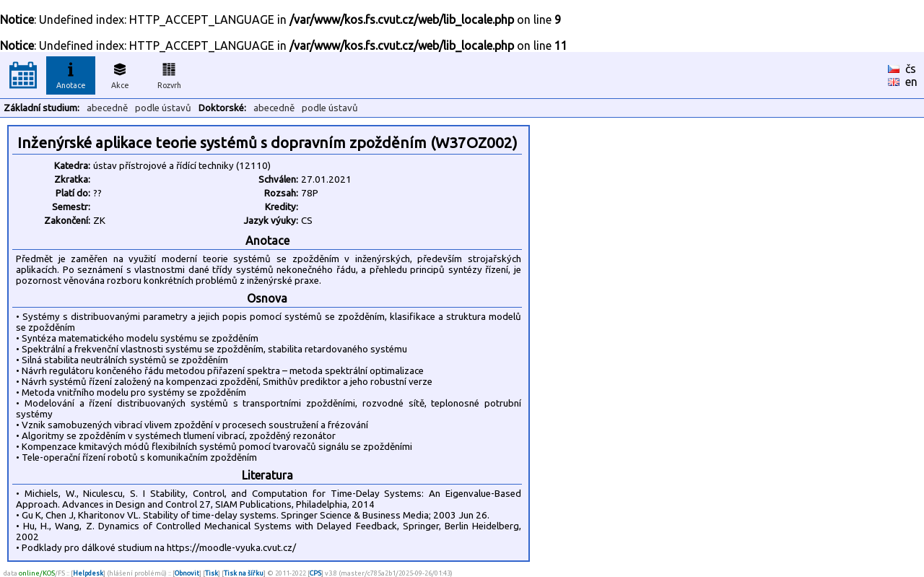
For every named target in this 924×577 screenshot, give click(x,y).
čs (911, 69)
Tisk (212, 573)
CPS (315, 573)
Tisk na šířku (244, 573)
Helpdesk (88, 573)
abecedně (107, 108)
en (911, 82)
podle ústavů (163, 108)
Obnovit (187, 573)
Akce (120, 74)
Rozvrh (169, 74)
